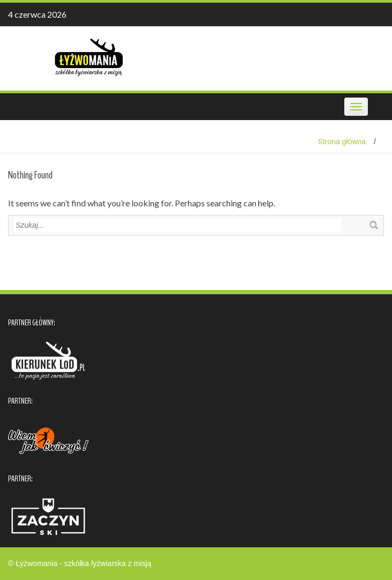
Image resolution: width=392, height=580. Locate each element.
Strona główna (342, 142)
